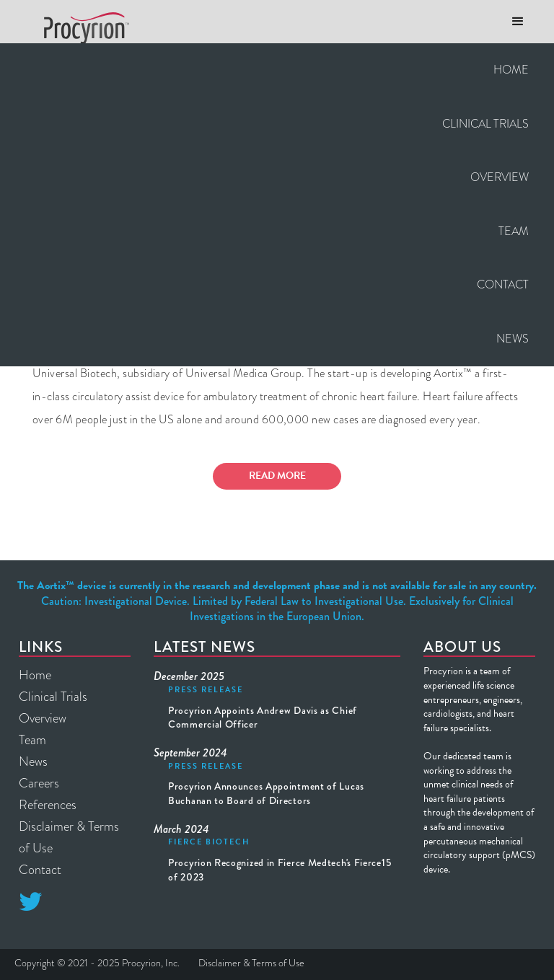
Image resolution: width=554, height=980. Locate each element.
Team (514, 231)
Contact (503, 284)
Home (511, 70)
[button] (518, 22)
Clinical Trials (53, 697)
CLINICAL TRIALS (485, 124)
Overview (500, 177)
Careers (39, 783)
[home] (81, 28)
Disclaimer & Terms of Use (69, 837)
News (513, 339)
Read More (277, 476)
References (48, 805)
